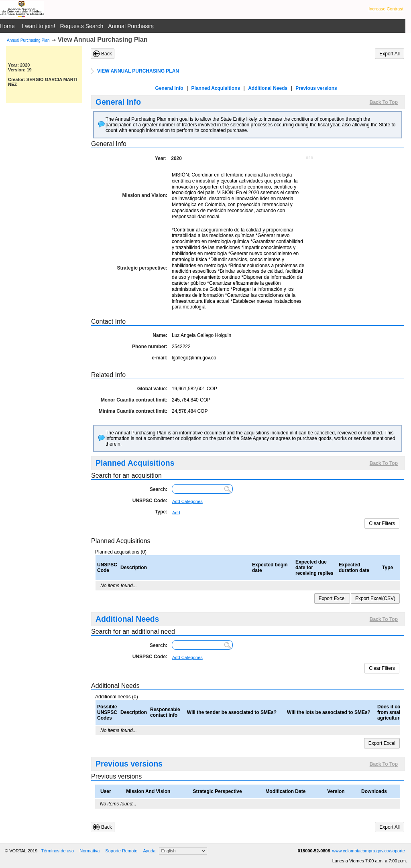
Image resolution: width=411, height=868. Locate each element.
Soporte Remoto (121, 851)
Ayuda (149, 851)
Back (107, 54)
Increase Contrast (386, 9)
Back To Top (384, 102)
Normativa (90, 851)
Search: (159, 489)
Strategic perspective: (142, 268)
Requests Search (81, 26)
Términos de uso (57, 851)
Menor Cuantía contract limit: (134, 400)
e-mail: (160, 358)
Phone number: (150, 347)
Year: (161, 158)
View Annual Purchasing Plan (103, 40)
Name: (160, 335)
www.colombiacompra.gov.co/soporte (369, 851)
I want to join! (39, 26)
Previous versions (316, 88)
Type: (161, 512)
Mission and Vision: (145, 195)
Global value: (152, 389)
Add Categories (187, 501)
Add (176, 513)
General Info (169, 88)
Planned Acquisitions (216, 88)
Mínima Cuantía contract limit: (133, 411)
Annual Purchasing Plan (28, 40)
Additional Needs (268, 88)
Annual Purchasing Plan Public (146, 26)
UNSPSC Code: (150, 501)
